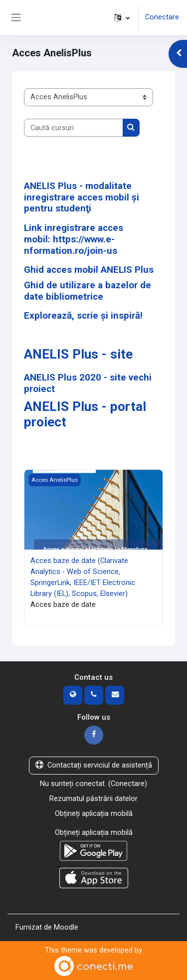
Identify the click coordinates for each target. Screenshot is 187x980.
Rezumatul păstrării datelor (93, 798)
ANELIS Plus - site (78, 354)
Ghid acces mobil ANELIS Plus (89, 270)
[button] (122, 17)
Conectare (162, 17)
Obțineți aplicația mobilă (94, 813)
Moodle (66, 927)
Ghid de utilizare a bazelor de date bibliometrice (88, 291)
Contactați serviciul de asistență (94, 765)
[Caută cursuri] (74, 128)
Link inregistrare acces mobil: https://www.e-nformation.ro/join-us (74, 239)
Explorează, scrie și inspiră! (83, 315)
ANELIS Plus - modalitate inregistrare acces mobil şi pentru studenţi (82, 197)
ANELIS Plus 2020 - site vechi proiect (88, 383)
